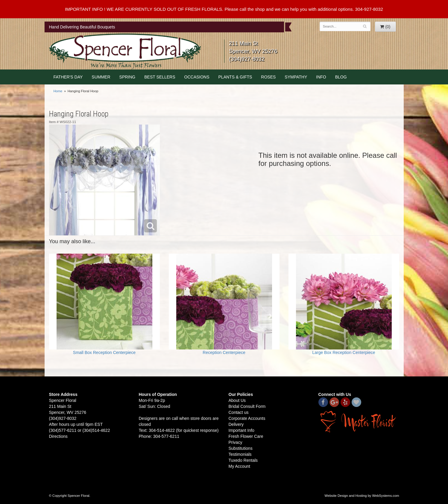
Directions (58, 436)
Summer (101, 77)
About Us (237, 400)
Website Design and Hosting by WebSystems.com (362, 496)
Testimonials (240, 454)
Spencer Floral (125, 52)
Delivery (236, 424)
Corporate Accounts (247, 418)
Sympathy (296, 77)
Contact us (239, 412)
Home (58, 91)
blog (341, 77)
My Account (239, 466)
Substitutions (241, 448)
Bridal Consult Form (247, 406)
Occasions (197, 77)
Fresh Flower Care (246, 436)
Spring (127, 77)
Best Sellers (160, 77)
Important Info (242, 430)
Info (321, 77)
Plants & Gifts (235, 77)
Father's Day (68, 77)
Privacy (236, 442)
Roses (268, 77)
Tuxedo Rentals (243, 460)
